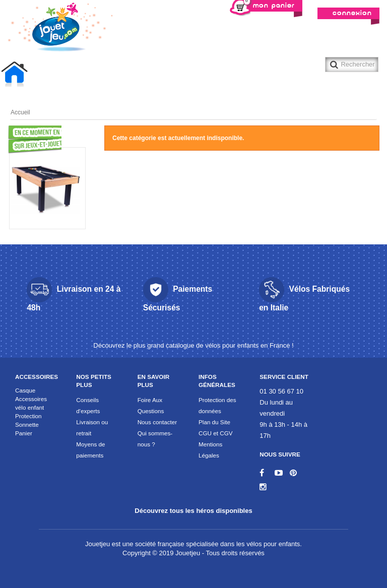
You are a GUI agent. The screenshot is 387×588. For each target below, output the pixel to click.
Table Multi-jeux (166, 74)
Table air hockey (125, 74)
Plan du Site (214, 422)
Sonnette (27, 424)
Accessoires (37, 377)
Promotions (26, 140)
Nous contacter (157, 422)
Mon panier (269, 5)
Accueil (17, 76)
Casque (25, 390)
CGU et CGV (216, 433)
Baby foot (45, 74)
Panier (24, 433)
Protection (28, 416)
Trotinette (214, 74)
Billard (82, 74)
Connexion (352, 13)
